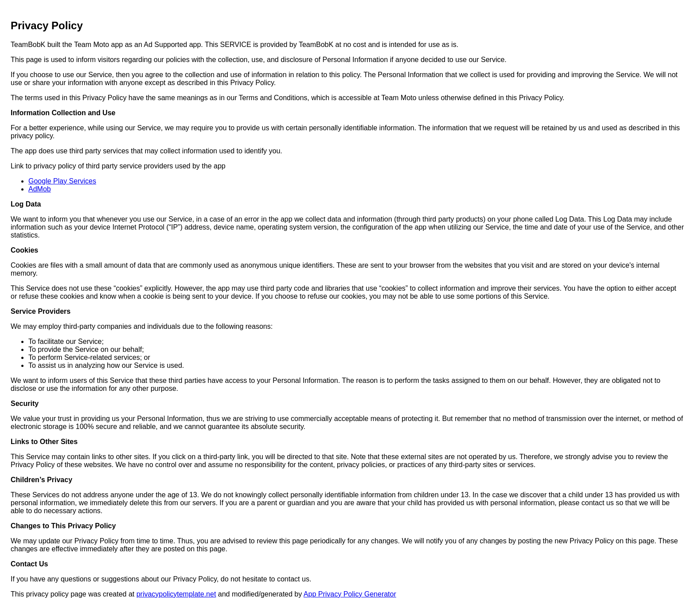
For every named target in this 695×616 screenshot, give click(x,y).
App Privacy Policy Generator (350, 594)
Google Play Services (62, 181)
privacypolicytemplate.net (176, 594)
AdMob (40, 189)
